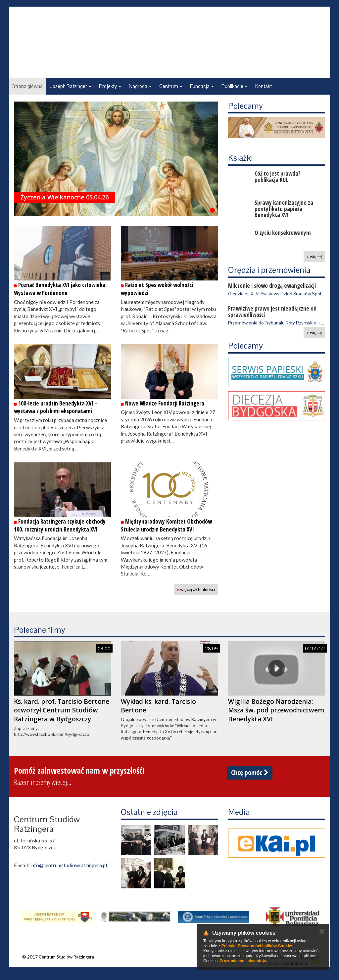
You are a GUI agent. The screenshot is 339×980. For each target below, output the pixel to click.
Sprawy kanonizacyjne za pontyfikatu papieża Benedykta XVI (284, 209)
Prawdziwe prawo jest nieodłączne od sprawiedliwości (272, 312)
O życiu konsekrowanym (283, 233)
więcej (314, 257)
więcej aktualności (196, 589)
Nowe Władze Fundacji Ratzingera (163, 403)
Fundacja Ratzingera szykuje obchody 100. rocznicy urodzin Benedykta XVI (60, 525)
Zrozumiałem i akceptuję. (243, 961)
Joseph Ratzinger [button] (71, 86)
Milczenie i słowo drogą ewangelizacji (272, 286)
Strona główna (27, 86)
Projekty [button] (110, 86)
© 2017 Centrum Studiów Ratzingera (58, 957)
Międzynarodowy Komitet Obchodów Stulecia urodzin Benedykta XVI (166, 525)
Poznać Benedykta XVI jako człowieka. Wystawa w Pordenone (60, 289)
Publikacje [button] (235, 86)
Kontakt (264, 86)
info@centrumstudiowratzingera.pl (69, 865)
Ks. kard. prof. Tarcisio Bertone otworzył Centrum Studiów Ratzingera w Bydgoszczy (62, 710)
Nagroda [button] (140, 86)
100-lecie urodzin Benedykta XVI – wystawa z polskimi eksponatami (56, 407)
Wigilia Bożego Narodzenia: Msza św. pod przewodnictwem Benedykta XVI (276, 710)
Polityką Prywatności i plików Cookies (257, 946)
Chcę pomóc (250, 772)
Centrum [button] (171, 86)
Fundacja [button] (202, 86)
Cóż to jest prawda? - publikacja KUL (279, 177)
